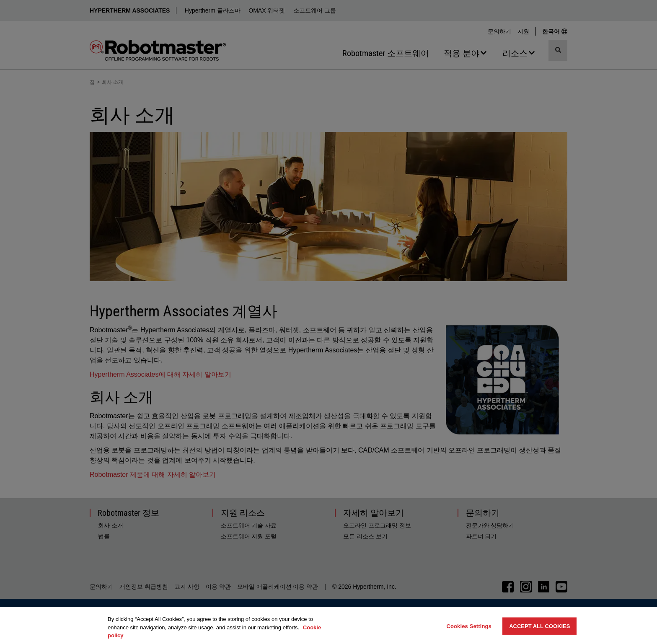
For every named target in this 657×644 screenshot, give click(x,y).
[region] (328, 625)
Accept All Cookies (539, 626)
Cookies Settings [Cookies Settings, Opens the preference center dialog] (469, 626)
